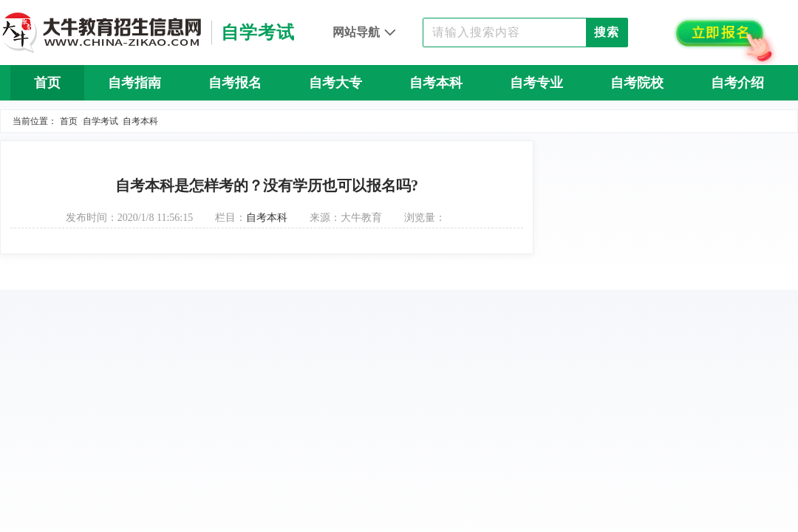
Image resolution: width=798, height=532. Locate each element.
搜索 (607, 32)
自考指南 (134, 83)
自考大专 (335, 83)
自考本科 (436, 83)
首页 (47, 83)
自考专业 (536, 83)
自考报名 (235, 83)
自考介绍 (737, 83)
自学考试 (100, 121)
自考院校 (637, 83)
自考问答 (399, 118)
